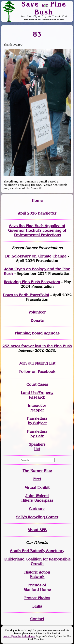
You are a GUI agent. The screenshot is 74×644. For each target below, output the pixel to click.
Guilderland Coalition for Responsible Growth (37, 561)
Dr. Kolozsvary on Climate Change (36, 256)
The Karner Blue (37, 471)
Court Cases (37, 384)
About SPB (37, 530)
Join (23, 363)
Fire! (37, 479)
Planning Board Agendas (37, 333)
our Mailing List (41, 363)
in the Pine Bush (49, 346)
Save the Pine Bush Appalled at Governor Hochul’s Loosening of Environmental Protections (37, 230)
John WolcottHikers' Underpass (37, 498)
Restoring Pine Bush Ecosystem (32, 282)
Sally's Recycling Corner (37, 517)
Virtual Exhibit (37, 488)
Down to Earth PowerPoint (26, 295)
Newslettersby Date (37, 434)
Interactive (37, 406)
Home (37, 201)
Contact (37, 619)
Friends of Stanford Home (37, 587)
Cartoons (37, 509)
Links (37, 606)
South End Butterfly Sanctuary (37, 551)
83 (37, 34)
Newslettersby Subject (37, 421)
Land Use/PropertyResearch (37, 395)
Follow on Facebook (37, 372)
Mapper (37, 410)
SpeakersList (37, 447)
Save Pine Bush (44, 8)
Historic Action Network (37, 575)
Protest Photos (37, 598)
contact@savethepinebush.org (19, 636)
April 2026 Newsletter (37, 213)
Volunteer (37, 312)
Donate (37, 321)
